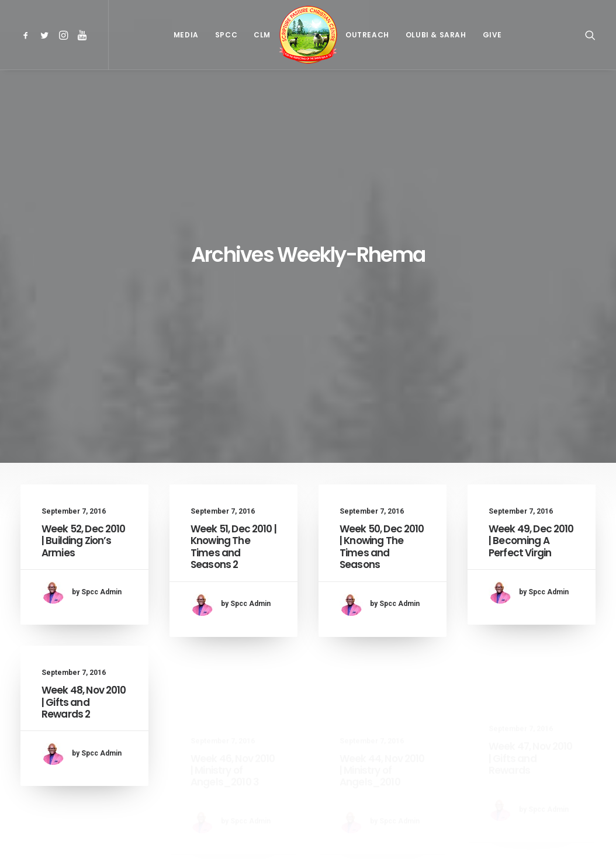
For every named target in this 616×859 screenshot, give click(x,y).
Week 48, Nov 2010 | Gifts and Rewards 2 (84, 541)
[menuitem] (28, 35)
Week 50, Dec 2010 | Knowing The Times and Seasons (382, 337)
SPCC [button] (226, 35)
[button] (28, 35)
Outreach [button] (367, 35)
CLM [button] (262, 35)
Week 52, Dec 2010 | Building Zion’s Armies (84, 322)
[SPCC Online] (308, 35)
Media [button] (186, 35)
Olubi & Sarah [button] (436, 35)
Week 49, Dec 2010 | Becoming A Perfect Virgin (531, 347)
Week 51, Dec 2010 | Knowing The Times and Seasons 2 (233, 328)
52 (349, 784)
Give (492, 35)
